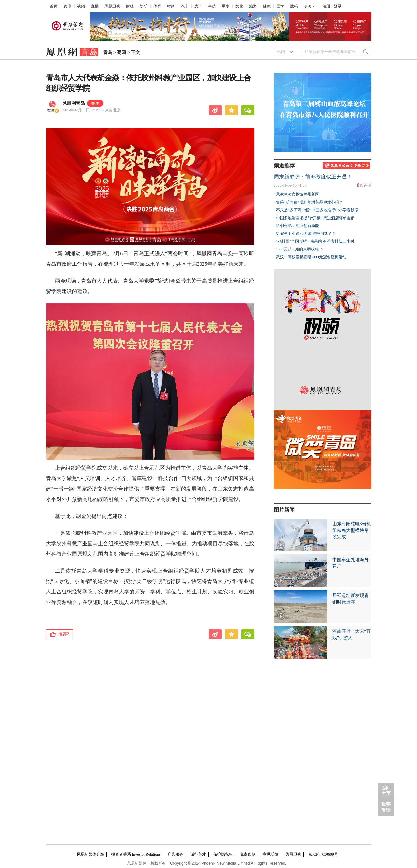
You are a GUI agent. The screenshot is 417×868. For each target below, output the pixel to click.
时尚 (171, 6)
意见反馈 (271, 854)
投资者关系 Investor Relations (136, 854)
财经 (130, 6)
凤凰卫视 (112, 6)
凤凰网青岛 (74, 103)
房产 (198, 6)
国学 (280, 6)
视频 (81, 6)
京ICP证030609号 (323, 854)
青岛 (108, 53)
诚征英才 (198, 854)
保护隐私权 (223, 854)
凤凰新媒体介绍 (90, 854)
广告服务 (175, 854)
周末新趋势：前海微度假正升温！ (313, 177)
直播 (95, 6)
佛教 (267, 6)
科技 (212, 6)
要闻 (121, 53)
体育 (157, 6)
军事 (226, 6)
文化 (239, 6)
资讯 (67, 6)
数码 (294, 6)
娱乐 (144, 6)
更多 (308, 7)
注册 (327, 6)
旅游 (253, 6)
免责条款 (248, 854)
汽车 (185, 6)
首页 (54, 6)
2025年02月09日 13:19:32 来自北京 (92, 110)
